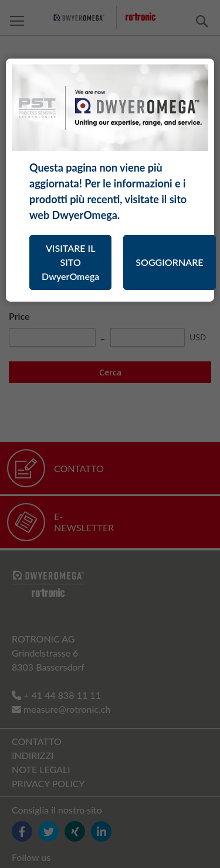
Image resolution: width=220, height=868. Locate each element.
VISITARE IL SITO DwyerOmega (70, 262)
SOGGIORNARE (169, 262)
